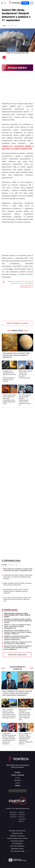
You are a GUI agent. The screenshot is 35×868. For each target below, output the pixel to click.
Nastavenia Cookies (17, 833)
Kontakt (17, 772)
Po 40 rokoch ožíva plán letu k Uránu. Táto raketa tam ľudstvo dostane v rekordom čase (17, 599)
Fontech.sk (13, 817)
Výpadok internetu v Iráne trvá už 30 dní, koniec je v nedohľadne (18, 643)
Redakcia (18, 780)
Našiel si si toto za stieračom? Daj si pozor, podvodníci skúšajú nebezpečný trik (17, 626)
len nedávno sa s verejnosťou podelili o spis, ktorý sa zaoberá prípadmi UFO (17, 146)
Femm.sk (21, 817)
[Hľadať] (5, 3)
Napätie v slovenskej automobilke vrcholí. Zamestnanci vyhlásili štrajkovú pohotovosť (17, 638)
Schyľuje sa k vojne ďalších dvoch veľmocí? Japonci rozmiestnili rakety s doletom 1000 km (18, 632)
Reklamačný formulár (17, 849)
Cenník (17, 783)
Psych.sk (21, 821)
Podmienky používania (17, 841)
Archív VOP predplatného (17, 846)
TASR (4, 26)
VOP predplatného (17, 844)
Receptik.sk (22, 819)
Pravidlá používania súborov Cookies (17, 838)
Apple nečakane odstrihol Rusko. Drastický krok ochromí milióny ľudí (17, 584)
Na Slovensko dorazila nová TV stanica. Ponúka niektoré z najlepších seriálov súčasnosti (16, 591)
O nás (17, 778)
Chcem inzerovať (18, 775)
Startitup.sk (13, 812)
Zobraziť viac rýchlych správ (17, 655)
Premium (25, 3)
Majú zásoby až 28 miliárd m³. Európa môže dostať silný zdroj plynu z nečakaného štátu (18, 570)
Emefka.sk (22, 815)
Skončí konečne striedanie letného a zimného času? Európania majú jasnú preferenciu (18, 648)
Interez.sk (21, 812)
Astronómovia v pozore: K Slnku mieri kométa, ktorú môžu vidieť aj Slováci (17, 615)
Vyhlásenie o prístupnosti (17, 836)
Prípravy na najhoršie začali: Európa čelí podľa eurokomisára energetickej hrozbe (18, 621)
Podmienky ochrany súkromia (17, 831)
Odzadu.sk (13, 815)
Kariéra (17, 786)
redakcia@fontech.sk (26, 287)
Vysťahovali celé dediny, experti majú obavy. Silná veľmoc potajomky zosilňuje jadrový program (18, 577)
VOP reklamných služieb (18, 851)
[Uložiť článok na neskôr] (4, 57)
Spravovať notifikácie (18, 791)
